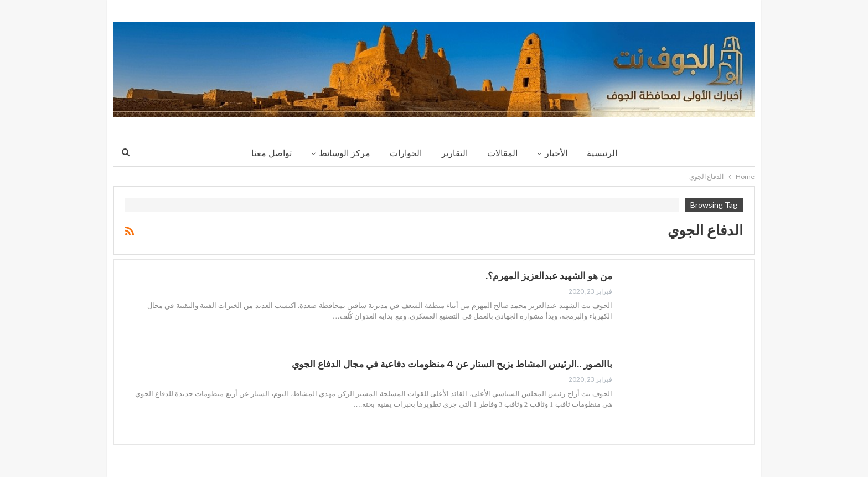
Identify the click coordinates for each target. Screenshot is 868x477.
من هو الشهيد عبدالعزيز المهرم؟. (549, 276)
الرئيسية (602, 153)
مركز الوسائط (345, 153)
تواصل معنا (272, 153)
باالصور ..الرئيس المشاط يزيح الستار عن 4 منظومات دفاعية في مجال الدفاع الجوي (452, 364)
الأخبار (556, 153)
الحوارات (406, 153)
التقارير (454, 153)
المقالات (502, 153)
